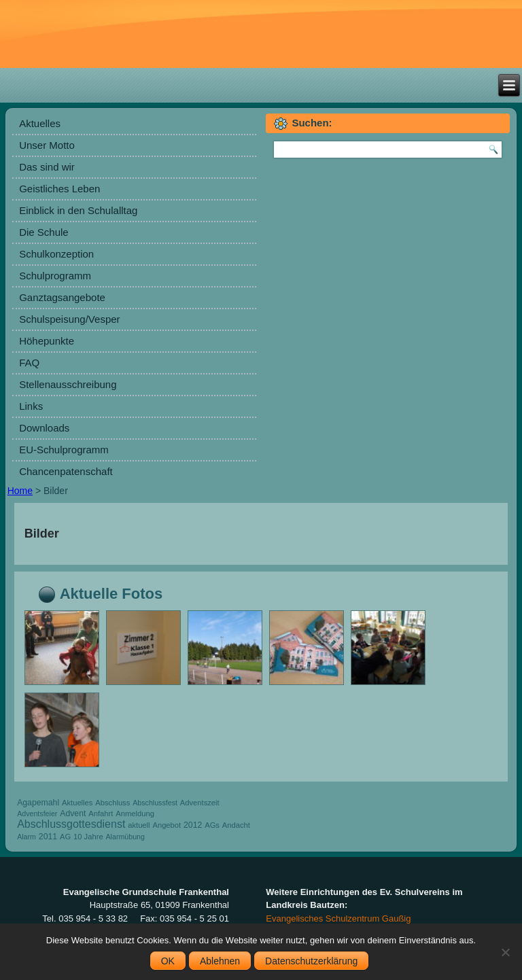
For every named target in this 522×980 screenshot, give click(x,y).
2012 (193, 825)
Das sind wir (47, 167)
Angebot (167, 825)
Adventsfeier (37, 813)
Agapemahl (38, 803)
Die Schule (44, 232)
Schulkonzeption (56, 254)
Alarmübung (125, 837)
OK (168, 961)
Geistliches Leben (59, 189)
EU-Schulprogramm (64, 450)
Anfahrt (101, 813)
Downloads (44, 428)
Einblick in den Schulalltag (78, 210)
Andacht (236, 825)
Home (20, 491)
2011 (48, 837)
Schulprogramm (55, 276)
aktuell (139, 825)
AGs (212, 825)
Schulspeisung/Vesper (69, 319)
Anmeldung (135, 813)
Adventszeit (200, 803)
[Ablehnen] (505, 952)
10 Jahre (88, 837)
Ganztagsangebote (62, 297)
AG (65, 837)
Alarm (27, 837)
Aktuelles (40, 123)
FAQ (29, 363)
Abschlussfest (155, 803)
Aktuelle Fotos (111, 594)
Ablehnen (220, 961)
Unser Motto (47, 145)
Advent (73, 813)
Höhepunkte (47, 341)
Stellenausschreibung (68, 384)
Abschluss (112, 803)
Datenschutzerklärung (311, 961)
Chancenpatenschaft (66, 471)
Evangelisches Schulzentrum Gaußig (338, 918)
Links (31, 406)
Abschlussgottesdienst (71, 824)
